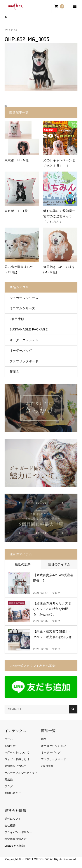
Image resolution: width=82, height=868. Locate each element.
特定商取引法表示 (16, 839)
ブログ (9, 786)
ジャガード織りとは (17, 759)
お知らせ (10, 746)
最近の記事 (23, 564)
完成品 (9, 779)
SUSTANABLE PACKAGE (29, 329)
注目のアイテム (59, 564)
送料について (13, 819)
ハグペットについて (17, 752)
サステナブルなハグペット (21, 773)
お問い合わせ (13, 793)
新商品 (14, 372)
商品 (44, 739)
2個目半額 (17, 319)
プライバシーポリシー (18, 832)
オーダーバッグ (21, 351)
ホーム (9, 739)
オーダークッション (24, 340)
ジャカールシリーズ (24, 298)
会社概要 (10, 825)
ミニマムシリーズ (22, 308)
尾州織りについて (16, 766)
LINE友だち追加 (15, 846)
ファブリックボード (24, 361)
